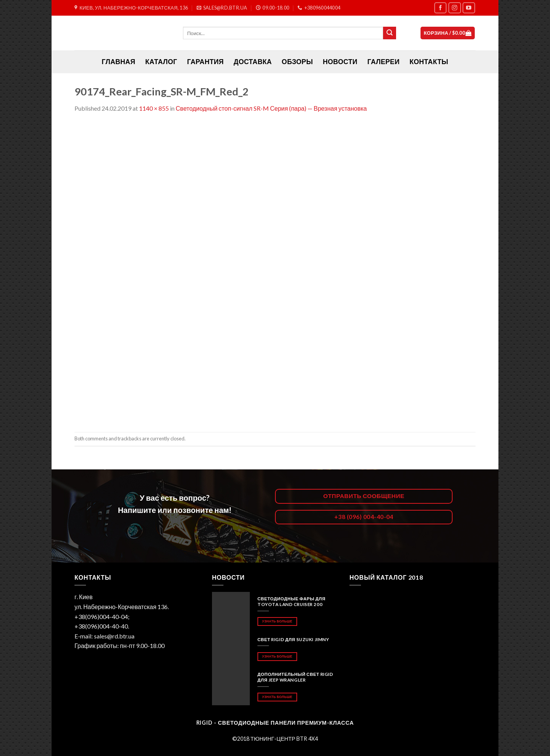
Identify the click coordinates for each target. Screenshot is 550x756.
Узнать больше (277, 621)
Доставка (253, 62)
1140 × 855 (154, 108)
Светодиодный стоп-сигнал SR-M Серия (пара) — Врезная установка (271, 108)
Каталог (161, 62)
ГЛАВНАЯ (118, 62)
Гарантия (205, 62)
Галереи (383, 62)
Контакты (429, 62)
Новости (340, 62)
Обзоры (298, 62)
